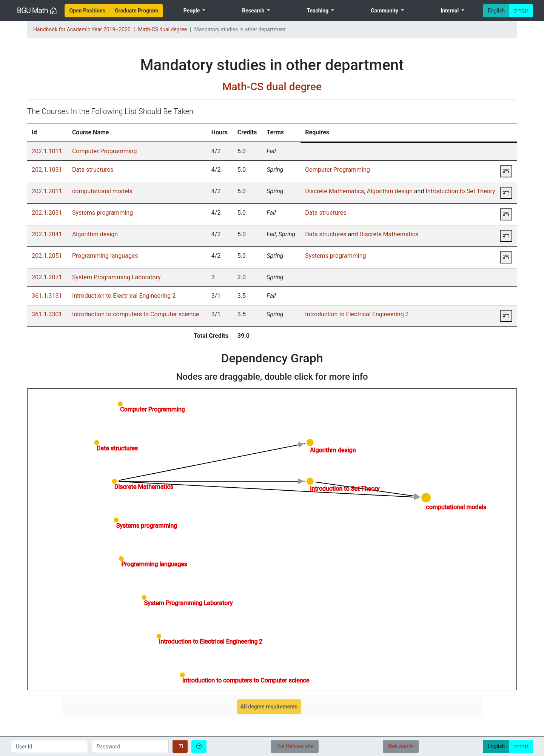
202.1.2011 (47, 191)
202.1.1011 (47, 151)
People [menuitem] (192, 11)
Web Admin (401, 746)
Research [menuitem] (254, 11)
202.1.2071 (47, 277)
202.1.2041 (47, 234)
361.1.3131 (47, 296)
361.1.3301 (47, 314)
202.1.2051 (47, 256)
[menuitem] (88, 11)
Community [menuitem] (385, 11)
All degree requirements (269, 707)
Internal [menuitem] (450, 11)
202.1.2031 (47, 213)
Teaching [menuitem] (318, 11)
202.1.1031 (47, 170)
